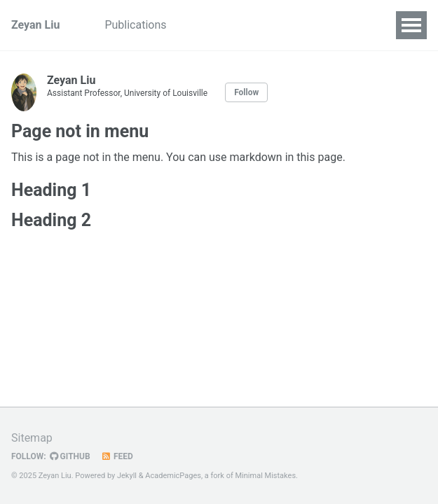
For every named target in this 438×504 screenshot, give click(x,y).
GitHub (70, 456)
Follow (246, 92)
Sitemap (32, 438)
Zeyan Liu (35, 25)
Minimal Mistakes (265, 476)
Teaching (212, 25)
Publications (135, 25)
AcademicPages (173, 476)
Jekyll (127, 476)
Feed (117, 456)
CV (264, 25)
